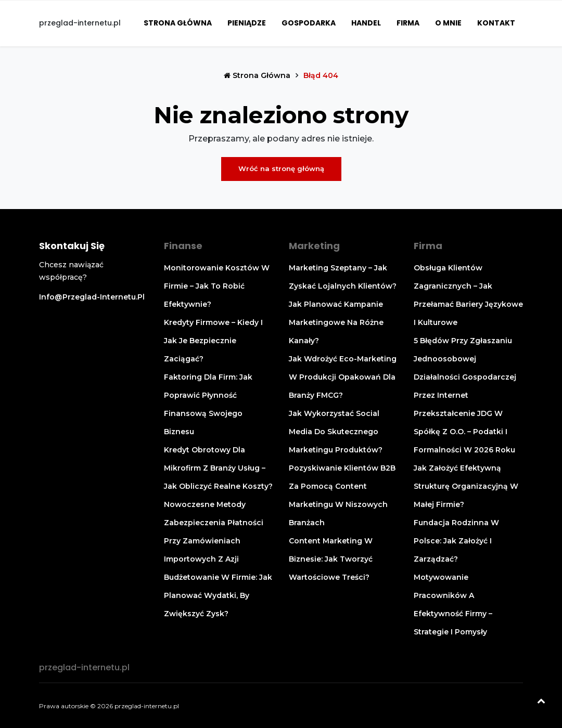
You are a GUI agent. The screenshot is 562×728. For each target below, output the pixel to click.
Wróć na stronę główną (281, 168)
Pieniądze (247, 23)
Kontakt (496, 23)
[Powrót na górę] (541, 702)
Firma (408, 23)
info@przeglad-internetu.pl (92, 297)
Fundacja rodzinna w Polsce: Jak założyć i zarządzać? (456, 541)
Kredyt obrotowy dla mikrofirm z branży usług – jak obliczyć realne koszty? (218, 468)
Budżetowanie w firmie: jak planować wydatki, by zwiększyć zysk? (218, 595)
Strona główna (178, 23)
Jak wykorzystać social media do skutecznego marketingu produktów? (336, 432)
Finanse (183, 246)
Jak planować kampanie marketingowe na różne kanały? (336, 322)
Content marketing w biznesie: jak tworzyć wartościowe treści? (331, 559)
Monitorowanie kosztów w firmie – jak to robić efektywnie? (217, 286)
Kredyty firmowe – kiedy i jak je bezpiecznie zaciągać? (213, 341)
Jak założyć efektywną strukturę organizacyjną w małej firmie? (466, 486)
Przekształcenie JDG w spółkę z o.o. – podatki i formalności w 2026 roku (464, 432)
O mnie (448, 23)
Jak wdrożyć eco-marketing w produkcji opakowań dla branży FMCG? (343, 377)
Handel (366, 23)
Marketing (314, 246)
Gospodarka (309, 23)
